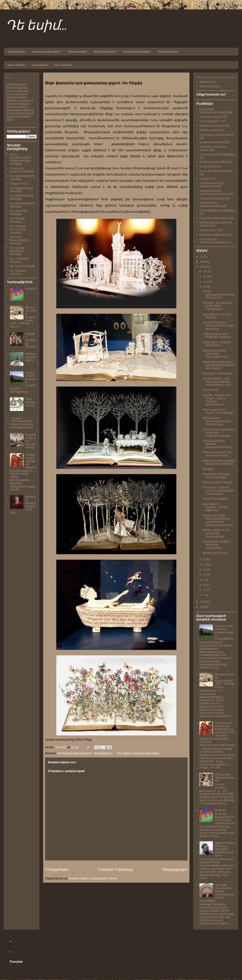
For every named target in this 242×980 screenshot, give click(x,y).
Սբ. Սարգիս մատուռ (18, 272)
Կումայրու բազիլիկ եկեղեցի (22, 170)
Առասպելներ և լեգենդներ (217, 210)
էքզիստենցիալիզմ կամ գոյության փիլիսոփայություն (225, 849)
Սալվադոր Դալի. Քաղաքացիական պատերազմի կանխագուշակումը (218, 520)
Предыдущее (175, 869)
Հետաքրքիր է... (104, 753)
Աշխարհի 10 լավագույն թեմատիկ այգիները (219, 462)
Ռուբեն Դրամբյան (215, 499)
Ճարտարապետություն (46, 52)
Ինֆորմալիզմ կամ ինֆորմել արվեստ (217, 335)
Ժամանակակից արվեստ (75, 753)
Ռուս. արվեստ (63, 65)
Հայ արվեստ (39, 65)
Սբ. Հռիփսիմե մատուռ (20, 260)
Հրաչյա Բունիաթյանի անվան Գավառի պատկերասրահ (22, 423)
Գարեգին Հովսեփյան (218, 373)
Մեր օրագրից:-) (210, 86)
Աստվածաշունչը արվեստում (211, 185)
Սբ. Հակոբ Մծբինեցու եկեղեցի (17, 251)
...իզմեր (205, 179)
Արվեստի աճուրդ (212, 142)
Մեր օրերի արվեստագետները (138, 753)
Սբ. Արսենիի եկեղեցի (19, 212)
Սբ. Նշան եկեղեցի (23, 266)
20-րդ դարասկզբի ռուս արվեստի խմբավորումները (219, 433)
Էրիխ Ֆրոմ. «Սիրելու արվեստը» (217, 344)
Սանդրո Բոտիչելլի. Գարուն (31, 340)
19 (202, 257)
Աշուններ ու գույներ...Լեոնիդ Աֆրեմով (215, 507)
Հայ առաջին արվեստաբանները (213, 241)
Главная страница (115, 869)
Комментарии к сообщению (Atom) (93, 878)
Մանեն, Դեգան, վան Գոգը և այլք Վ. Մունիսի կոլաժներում (217, 400)
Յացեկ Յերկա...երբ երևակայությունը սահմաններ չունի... (218, 382)
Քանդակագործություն (137, 52)
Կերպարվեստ (16, 52)
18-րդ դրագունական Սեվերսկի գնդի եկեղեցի (21, 159)
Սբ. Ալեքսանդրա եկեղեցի (22, 190)
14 (202, 267)
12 (205, 271)
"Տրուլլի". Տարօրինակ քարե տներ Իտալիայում (218, 306)
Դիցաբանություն (168, 52)
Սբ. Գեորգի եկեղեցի (18, 220)
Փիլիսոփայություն (105, 52)
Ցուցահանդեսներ (212, 198)
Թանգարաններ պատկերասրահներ (214, 192)
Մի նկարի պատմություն (216, 135)
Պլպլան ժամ (19, 183)
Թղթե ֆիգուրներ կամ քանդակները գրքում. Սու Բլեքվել (219, 365)
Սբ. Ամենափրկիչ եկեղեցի (22, 197)
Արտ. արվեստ (16, 65)
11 (205, 276)
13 (202, 602)
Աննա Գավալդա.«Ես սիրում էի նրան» (217, 454)
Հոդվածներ (208, 166)
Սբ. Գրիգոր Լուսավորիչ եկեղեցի (18, 229)
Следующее (57, 869)
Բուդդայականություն (31, 357)
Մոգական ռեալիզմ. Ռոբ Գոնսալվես (216, 476)
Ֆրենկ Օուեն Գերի (215, 553)
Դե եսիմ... (36, 26)
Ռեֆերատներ (209, 130)
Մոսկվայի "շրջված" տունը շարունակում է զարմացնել (218, 490)
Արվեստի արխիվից (213, 162)
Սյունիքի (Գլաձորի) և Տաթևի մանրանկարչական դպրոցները (217, 893)
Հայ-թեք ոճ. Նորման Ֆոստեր (217, 316)
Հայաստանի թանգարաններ (210, 204)
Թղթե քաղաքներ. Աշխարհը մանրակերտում (215, 354)
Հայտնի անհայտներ (214, 218)
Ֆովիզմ (31, 289)
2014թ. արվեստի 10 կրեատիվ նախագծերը (216, 533)
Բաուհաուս (211, 390)
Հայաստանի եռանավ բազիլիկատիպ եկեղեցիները (224, 632)
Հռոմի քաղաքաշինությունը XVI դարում (219, 294)
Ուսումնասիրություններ (216, 171)
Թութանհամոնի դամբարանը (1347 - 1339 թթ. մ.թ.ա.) (225, 681)
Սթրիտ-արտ (208, 230)
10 (205, 282)
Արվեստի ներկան (212, 126)
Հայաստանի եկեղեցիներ (217, 154)
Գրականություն (77, 52)
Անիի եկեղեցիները (30, 402)
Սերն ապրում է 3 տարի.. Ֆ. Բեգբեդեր (218, 411)
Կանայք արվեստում (214, 235)
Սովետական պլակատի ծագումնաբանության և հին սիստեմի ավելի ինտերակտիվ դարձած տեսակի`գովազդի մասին (23, 472)
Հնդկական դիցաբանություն (224, 778)
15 (202, 262)
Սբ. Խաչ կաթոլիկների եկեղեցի (19, 240)
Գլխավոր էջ (208, 82)
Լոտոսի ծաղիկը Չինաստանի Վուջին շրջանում (218, 326)
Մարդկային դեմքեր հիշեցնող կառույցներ (216, 545)
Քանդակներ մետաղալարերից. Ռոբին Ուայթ (217, 421)
